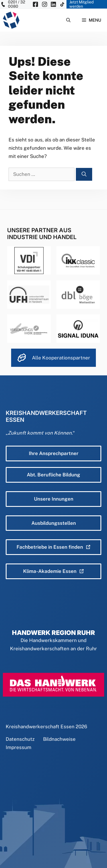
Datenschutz (20, 739)
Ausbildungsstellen (54, 523)
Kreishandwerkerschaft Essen (40, 727)
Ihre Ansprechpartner (54, 453)
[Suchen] (84, 174)
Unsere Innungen (54, 499)
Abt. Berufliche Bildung (53, 475)
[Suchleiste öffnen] (68, 20)
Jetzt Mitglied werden (81, 4)
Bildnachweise (59, 739)
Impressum (19, 747)
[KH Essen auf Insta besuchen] (45, 4)
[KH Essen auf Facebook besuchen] (35, 4)
